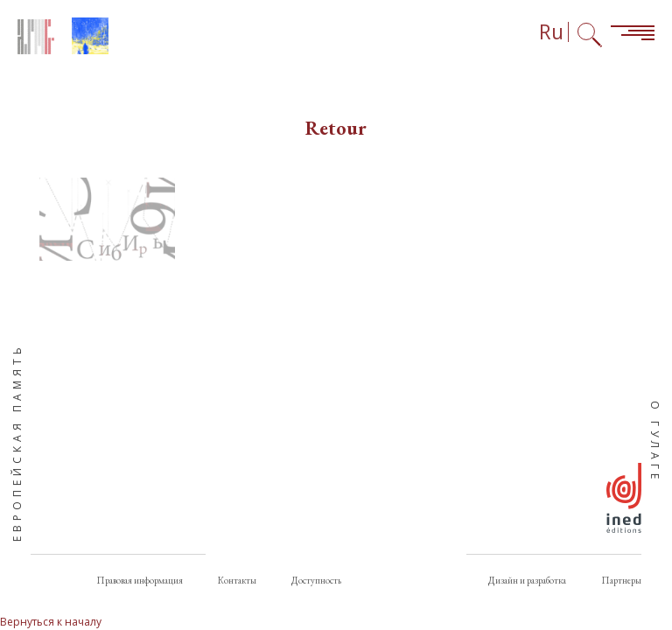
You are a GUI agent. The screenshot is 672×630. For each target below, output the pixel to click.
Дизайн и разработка (527, 580)
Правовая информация (140, 580)
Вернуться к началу (51, 622)
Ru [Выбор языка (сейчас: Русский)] (551, 32)
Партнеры (621, 580)
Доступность (316, 580)
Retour (336, 128)
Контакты (237, 580)
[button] (107, 219)
